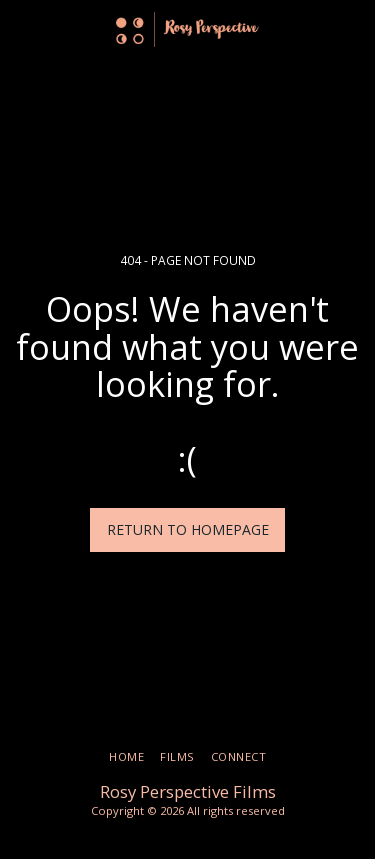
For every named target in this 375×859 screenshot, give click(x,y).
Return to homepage (188, 529)
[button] (22, 28)
